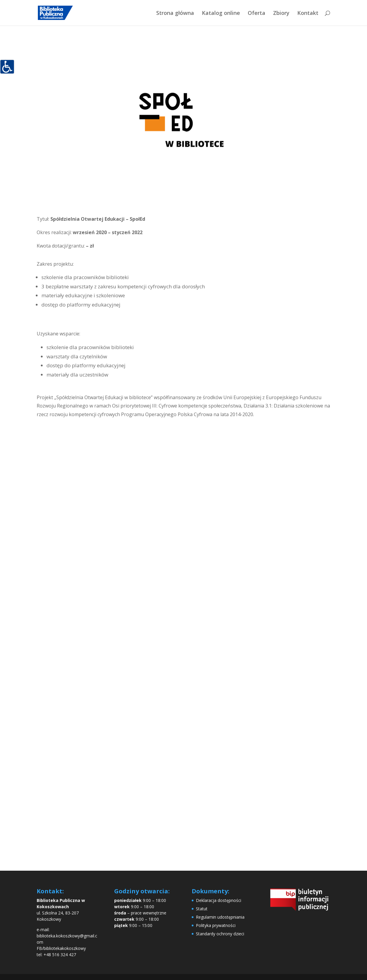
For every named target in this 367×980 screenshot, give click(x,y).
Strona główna (175, 14)
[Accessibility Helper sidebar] (7, 67)
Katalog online (221, 14)
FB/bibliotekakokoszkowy (61, 948)
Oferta (257, 14)
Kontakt (308, 14)
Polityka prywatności (216, 925)
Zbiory (281, 14)
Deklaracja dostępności (219, 900)
